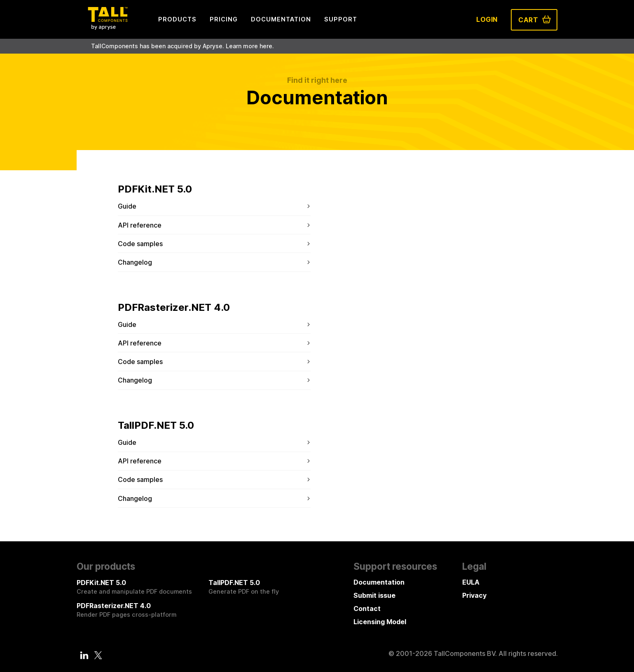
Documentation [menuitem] (281, 19)
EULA (471, 582)
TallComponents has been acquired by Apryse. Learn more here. (182, 46)
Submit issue (374, 595)
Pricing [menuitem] (224, 19)
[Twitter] (98, 655)
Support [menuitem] (341, 19)
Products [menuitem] (177, 19)
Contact (367, 609)
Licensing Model (380, 622)
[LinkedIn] (84, 655)
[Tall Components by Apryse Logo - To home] (108, 27)
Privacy (474, 595)
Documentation (379, 582)
